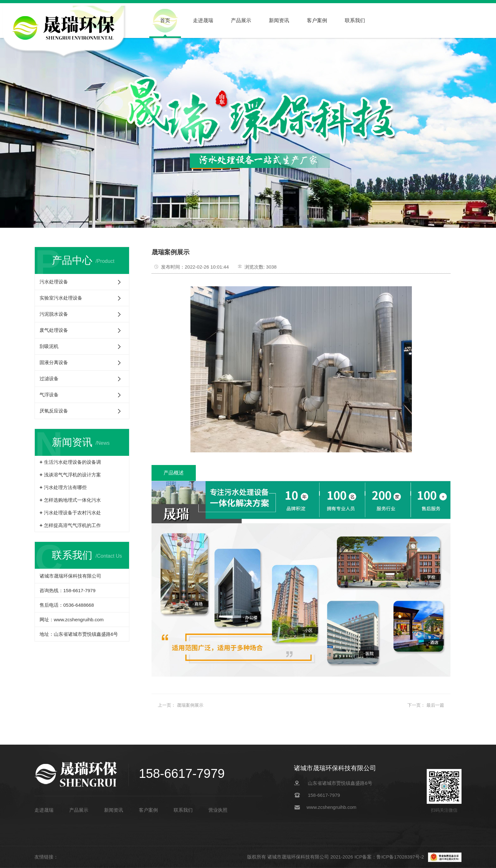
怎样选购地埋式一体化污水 (72, 500)
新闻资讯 (279, 20)
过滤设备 (49, 378)
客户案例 (317, 20)
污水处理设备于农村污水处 (72, 513)
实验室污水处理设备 (61, 298)
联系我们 (355, 20)
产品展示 (241, 20)
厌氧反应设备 (54, 411)
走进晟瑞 (203, 20)
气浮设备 (49, 395)
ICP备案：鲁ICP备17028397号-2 (390, 857)
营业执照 (218, 810)
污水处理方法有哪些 (65, 487)
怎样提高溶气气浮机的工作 (72, 525)
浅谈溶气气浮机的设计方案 (72, 475)
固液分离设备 (54, 362)
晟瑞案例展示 (190, 705)
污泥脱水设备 (54, 314)
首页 (165, 20)
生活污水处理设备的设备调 (72, 462)
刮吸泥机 (49, 346)
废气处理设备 (54, 330)
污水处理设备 (54, 282)
